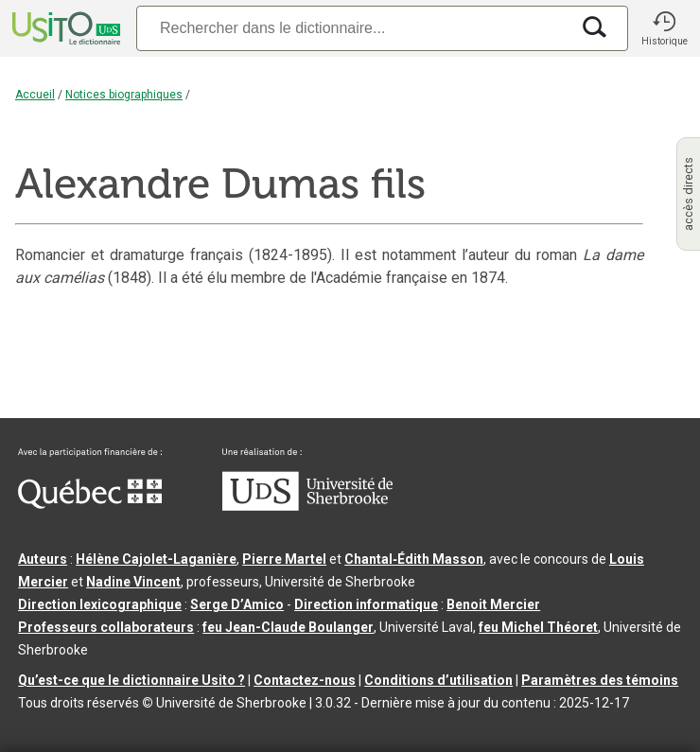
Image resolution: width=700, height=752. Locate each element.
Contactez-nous (305, 680)
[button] (664, 28)
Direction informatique (366, 604)
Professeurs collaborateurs (106, 627)
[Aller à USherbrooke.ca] (307, 506)
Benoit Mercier (493, 604)
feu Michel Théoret (538, 627)
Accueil (35, 95)
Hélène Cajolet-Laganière (156, 559)
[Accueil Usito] (64, 28)
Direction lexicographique (100, 604)
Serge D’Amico (237, 604)
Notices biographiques (124, 95)
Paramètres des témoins (600, 680)
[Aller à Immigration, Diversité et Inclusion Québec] (90, 504)
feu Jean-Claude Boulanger (288, 627)
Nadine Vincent (133, 582)
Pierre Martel (284, 559)
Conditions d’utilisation (438, 680)
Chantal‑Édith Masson (414, 559)
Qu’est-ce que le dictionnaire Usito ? (131, 680)
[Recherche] (353, 28)
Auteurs (43, 559)
